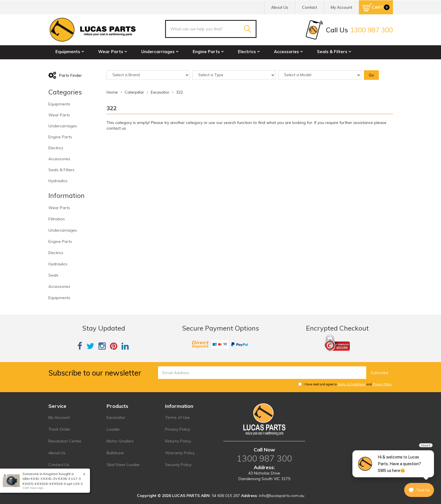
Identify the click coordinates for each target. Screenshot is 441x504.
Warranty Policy (180, 453)
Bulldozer (115, 453)
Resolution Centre (65, 441)
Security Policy (178, 465)
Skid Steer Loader (123, 465)
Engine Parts (208, 52)
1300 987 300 (264, 458)
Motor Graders (120, 441)
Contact (310, 7)
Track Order (59, 429)
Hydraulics (68, 64)
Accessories (288, 52)
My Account (59, 417)
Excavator (116, 417)
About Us (280, 7)
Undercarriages (160, 52)
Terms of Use (177, 417)
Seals (53, 275)
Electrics (249, 52)
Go (371, 75)
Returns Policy (178, 441)
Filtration (57, 219)
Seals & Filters (334, 52)
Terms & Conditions (352, 384)
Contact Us (59, 465)
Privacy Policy (382, 384)
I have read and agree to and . (346, 384)
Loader (113, 429)
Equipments (70, 52)
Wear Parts (113, 52)
